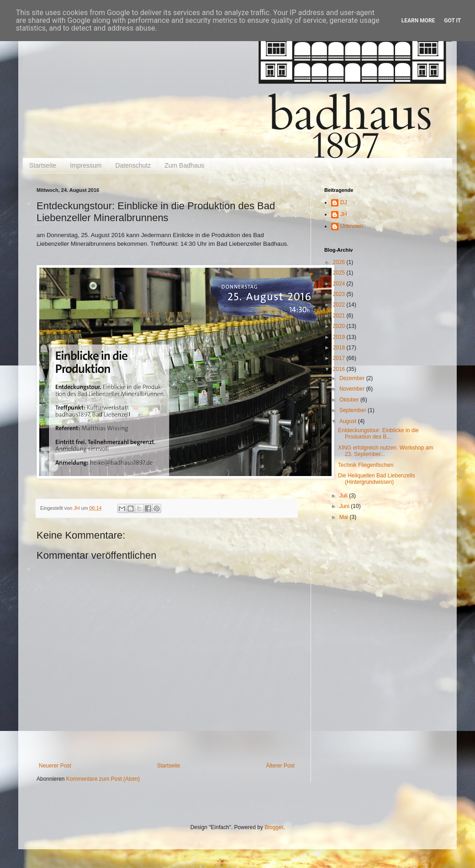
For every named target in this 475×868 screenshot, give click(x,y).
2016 (340, 369)
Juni (345, 506)
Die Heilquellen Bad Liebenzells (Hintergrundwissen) (377, 479)
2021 (340, 316)
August (349, 421)
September (354, 410)
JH (344, 214)
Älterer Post (280, 766)
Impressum (86, 165)
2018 (340, 348)
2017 (340, 358)
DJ (344, 202)
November (353, 389)
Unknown (352, 226)
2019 (340, 337)
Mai (345, 517)
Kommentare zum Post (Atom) (103, 779)
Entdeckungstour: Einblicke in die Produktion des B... (378, 434)
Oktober (350, 400)
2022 (340, 305)
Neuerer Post (55, 766)
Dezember (353, 378)
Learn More (418, 21)
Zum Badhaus (184, 165)
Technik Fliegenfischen (366, 465)
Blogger (274, 827)
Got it (452, 21)
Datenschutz (133, 165)
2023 (340, 294)
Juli (344, 496)
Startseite (43, 165)
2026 (340, 262)
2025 (340, 273)
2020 (340, 326)
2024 (340, 284)
